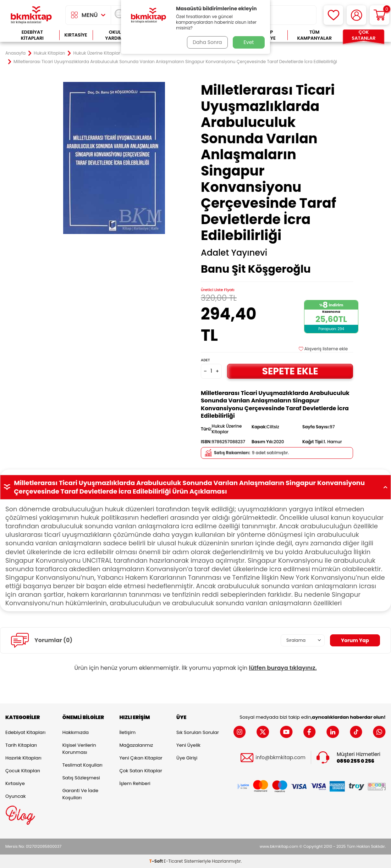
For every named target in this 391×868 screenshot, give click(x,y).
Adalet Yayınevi (234, 253)
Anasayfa (15, 53)
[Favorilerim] (333, 15)
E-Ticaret (174, 861)
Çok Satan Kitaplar (141, 771)
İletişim (127, 732)
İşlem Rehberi (135, 783)
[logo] (31, 15)
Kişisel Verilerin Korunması (79, 749)
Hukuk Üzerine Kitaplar (97, 53)
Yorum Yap (355, 640)
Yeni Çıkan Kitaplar (141, 758)
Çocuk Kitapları (23, 771)
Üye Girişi (187, 758)
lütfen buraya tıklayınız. (283, 668)
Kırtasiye (76, 35)
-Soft (157, 861)
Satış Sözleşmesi (81, 778)
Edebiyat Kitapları (32, 35)
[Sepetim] (379, 15)
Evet (249, 42)
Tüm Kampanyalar (314, 35)
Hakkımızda (76, 732)
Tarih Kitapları (21, 745)
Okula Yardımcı (116, 35)
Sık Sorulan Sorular (198, 732)
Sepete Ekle (290, 371)
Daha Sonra (207, 42)
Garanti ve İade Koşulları (80, 794)
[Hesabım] (356, 15)
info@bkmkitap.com (280, 758)
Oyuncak (16, 796)
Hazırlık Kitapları (23, 758)
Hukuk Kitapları (49, 53)
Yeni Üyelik (188, 745)
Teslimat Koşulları (82, 765)
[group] (114, 158)
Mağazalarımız (136, 745)
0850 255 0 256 (356, 761)
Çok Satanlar (364, 35)
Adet (205, 360)
